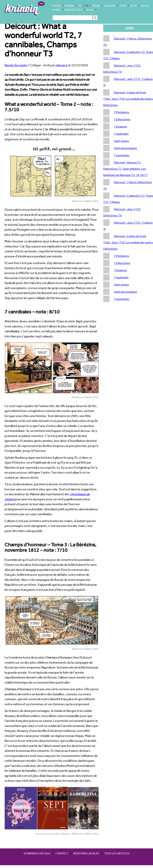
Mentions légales (86, 853)
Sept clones (121, 141)
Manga (96, 6)
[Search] (72, 18)
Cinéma (57, 6)
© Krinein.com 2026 (37, 853)
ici (6, 134)
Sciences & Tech (74, 10)
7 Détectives (122, 119)
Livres (123, 6)
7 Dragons (120, 126)
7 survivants (122, 155)
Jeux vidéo (110, 6)
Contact (62, 853)
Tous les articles (117, 853)
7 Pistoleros (121, 112)
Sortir (134, 6)
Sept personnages (125, 148)
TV (80, 6)
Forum (90, 10)
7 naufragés (121, 134)
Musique (70, 6)
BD (87, 6)
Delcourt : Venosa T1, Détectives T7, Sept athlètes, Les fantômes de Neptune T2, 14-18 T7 (125, 169)
